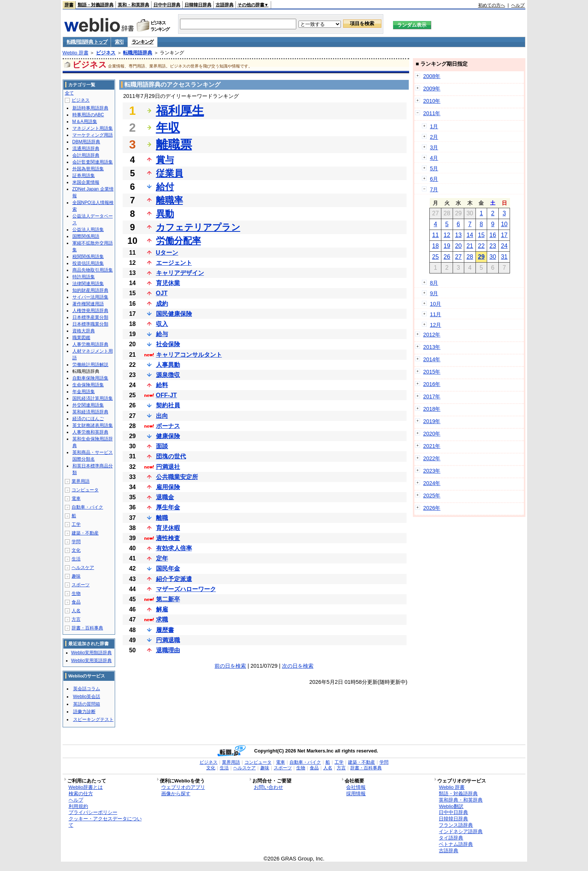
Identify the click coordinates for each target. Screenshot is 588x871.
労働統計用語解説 (90, 365)
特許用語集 (84, 277)
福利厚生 (180, 111)
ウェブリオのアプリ (183, 787)
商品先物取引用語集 (93, 270)
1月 (434, 126)
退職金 (165, 497)
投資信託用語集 (88, 263)
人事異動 (168, 365)
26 (447, 257)
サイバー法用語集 (90, 297)
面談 (162, 446)
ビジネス (106, 53)
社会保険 (168, 344)
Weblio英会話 (87, 697)
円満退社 (168, 467)
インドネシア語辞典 (461, 831)
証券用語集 (84, 176)
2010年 (432, 101)
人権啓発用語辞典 (90, 311)
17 (504, 235)
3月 (434, 147)
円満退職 (168, 640)
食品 (76, 602)
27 (458, 257)
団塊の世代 (171, 456)
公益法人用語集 (88, 230)
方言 (76, 619)
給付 (165, 187)
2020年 (432, 434)
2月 (434, 137)
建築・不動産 (85, 533)
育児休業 (168, 283)
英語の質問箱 (87, 704)
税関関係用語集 (88, 257)
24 (504, 246)
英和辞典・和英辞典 (461, 800)
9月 (434, 293)
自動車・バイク (87, 507)
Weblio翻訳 (451, 806)
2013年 (432, 347)
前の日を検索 (230, 666)
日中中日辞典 (167, 5)
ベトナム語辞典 (456, 844)
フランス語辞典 (456, 825)
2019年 (432, 421)
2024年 (432, 483)
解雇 (162, 609)
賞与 (165, 160)
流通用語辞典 (86, 149)
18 (435, 246)
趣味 (76, 576)
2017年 (432, 396)
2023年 (432, 471)
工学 (76, 524)
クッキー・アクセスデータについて (105, 822)
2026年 (432, 508)
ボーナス (168, 426)
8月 (434, 283)
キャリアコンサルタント (189, 355)
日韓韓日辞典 (198, 5)
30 (493, 257)
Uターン (167, 253)
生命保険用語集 (88, 385)
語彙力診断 (84, 712)
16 (493, 235)
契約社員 (168, 405)
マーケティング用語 (93, 135)
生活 (76, 559)
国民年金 (168, 568)
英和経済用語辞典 (90, 412)
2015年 (432, 372)
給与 (162, 334)
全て (69, 93)
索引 (119, 42)
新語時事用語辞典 (90, 108)
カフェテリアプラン (198, 227)
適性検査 (168, 538)
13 (458, 235)
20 (458, 246)
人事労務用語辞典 (90, 344)
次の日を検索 (298, 666)
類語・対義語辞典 (96, 5)
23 (493, 246)
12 (447, 235)
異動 (165, 214)
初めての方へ (492, 5)
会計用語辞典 (86, 155)
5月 (434, 168)
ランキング (143, 42)
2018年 (432, 409)
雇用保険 (168, 487)
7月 (434, 189)
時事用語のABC (88, 115)
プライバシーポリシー (93, 812)
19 (447, 246)
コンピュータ (85, 490)
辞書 (69, 5)
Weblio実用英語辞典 (91, 661)
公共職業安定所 (177, 477)
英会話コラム (87, 689)
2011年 (432, 113)
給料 (162, 385)
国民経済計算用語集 (93, 398)
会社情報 (356, 787)
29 (481, 257)
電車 (76, 499)
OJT (162, 293)
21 (470, 246)
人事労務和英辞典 (90, 432)
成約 (162, 304)
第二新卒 (168, 599)
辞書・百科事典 (87, 628)
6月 (434, 179)
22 (481, 246)
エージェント (174, 263)
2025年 (432, 496)
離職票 (174, 144)
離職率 (169, 200)
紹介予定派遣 (174, 579)
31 (504, 257)
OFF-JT (166, 395)
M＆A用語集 (85, 122)
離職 (162, 518)
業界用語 (81, 481)
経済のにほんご (88, 419)
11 (435, 235)
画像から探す (176, 794)
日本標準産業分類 (90, 317)
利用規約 (78, 806)
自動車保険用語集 (90, 378)
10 (504, 224)
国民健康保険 (174, 314)
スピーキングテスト (93, 719)
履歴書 (165, 630)
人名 (76, 611)
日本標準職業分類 (90, 324)
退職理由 (168, 650)
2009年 (432, 89)
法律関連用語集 (88, 284)
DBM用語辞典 (86, 142)
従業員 (169, 173)
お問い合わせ (268, 787)
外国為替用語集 (88, 169)
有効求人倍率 (174, 548)
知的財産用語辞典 (90, 290)
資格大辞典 (84, 331)
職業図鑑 (81, 338)
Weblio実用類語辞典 (91, 653)
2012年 (432, 335)
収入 (162, 324)
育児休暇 (168, 528)
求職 (162, 619)
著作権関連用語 (88, 304)
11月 (435, 314)
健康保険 (168, 436)
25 (435, 257)
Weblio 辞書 (76, 53)
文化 (76, 550)
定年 (162, 558)
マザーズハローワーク (186, 589)
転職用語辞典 (138, 53)
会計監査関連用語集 (93, 162)
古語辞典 (225, 5)
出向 (162, 416)
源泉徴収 (168, 375)
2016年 (432, 384)
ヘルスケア (83, 568)
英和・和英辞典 (133, 5)
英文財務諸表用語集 (93, 425)
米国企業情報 (86, 182)
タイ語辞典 (451, 838)
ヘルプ (518, 5)
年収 (168, 128)
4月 (434, 158)
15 (481, 235)
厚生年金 (168, 507)
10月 (435, 304)
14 (470, 235)
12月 (435, 325)
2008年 (432, 76)
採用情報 (356, 794)
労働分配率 (178, 241)
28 (470, 257)
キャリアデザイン (180, 273)
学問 (76, 542)
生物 (76, 593)
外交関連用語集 (88, 405)
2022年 (432, 458)
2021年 (432, 446)
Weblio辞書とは (86, 787)
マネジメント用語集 (93, 128)
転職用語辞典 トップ (87, 42)
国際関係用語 (86, 236)
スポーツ (81, 585)
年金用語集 (84, 392)
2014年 (432, 359)
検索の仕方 (81, 794)
